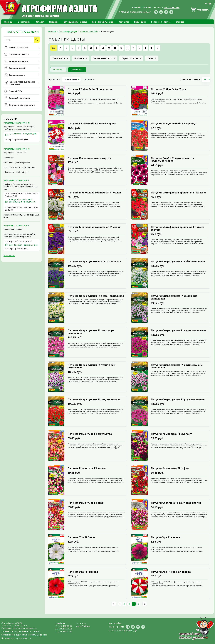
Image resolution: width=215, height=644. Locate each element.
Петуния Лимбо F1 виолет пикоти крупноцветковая (173, 160)
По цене (88, 79)
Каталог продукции (23, 32)
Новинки (54, 22)
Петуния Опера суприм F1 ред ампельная (94, 399)
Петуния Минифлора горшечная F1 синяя (94, 227)
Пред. (114, 604)
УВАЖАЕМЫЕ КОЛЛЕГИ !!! (15, 123)
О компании (24, 22)
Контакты (124, 22)
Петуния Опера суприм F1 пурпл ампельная (179, 330)
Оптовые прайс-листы (75, 22)
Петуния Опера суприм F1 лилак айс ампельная (174, 297)
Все (53, 48)
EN (210, 3)
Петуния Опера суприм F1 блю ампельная (94, 262)
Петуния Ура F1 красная (83, 572)
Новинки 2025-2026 (19, 47)
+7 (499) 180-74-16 (63, 629)
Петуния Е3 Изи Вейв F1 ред (169, 89)
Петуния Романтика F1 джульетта (90, 434)
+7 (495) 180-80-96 (63, 626)
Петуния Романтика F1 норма (87, 468)
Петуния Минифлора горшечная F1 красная (179, 193)
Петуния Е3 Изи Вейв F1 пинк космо (91, 89)
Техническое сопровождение (15, 631)
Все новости (9, 256)
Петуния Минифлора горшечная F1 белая (94, 193)
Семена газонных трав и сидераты (22, 83)
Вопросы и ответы (161, 22)
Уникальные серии (19, 61)
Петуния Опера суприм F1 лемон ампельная (96, 296)
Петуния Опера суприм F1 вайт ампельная (178, 262)
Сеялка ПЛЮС (15, 91)
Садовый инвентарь (19, 98)
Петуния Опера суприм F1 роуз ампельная (178, 399)
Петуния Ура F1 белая (82, 537)
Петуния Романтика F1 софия (170, 468)
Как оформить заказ (103, 22)
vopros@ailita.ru (83, 626)
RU (206, 3)
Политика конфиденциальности (16, 638)
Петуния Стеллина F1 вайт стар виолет (176, 503)
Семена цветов (17, 75)
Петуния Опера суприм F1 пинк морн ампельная (91, 332)
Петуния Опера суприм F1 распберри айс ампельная (177, 366)
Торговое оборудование (22, 105)
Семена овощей (17, 68)
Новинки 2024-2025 (19, 54)
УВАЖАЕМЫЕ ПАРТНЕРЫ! (15, 181)
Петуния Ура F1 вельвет (166, 537)
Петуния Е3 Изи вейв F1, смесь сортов (92, 124)
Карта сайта (115, 623)
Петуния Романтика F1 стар (85, 503)
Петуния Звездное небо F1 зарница (174, 124)
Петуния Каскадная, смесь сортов (89, 158)
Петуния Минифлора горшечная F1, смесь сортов (178, 228)
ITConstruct (35, 631)
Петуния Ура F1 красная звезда (171, 572)
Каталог (40, 22)
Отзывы (180, 22)
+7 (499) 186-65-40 (63, 631)
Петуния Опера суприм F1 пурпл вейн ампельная (91, 366)
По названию (70, 79)
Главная (8, 22)
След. (145, 604)
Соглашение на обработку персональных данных (24, 635)
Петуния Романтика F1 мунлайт (171, 434)
